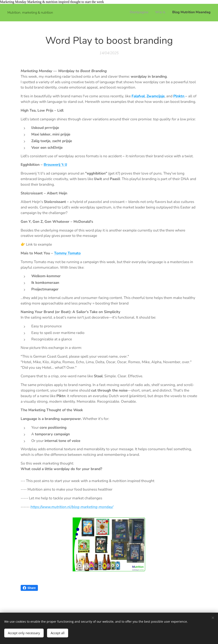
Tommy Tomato (67, 253)
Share (29, 588)
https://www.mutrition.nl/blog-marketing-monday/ (72, 507)
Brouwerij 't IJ (55, 165)
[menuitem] (198, 13)
